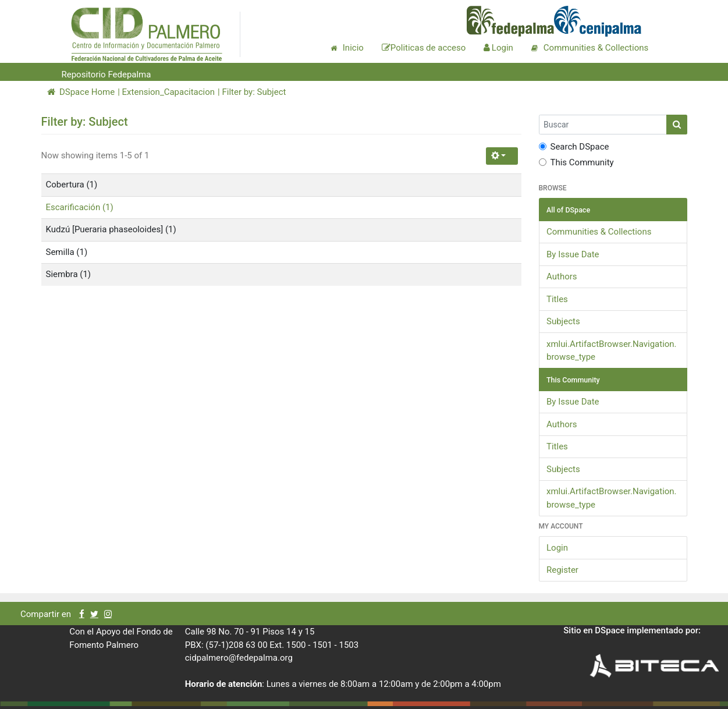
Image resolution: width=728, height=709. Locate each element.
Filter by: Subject (254, 92)
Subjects (563, 321)
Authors (562, 276)
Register (562, 570)
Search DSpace (574, 147)
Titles (557, 299)
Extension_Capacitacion (169, 92)
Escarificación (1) (80, 207)
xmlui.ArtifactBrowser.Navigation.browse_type (612, 351)
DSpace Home (81, 92)
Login (557, 548)
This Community (576, 162)
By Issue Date (573, 254)
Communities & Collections (599, 232)
